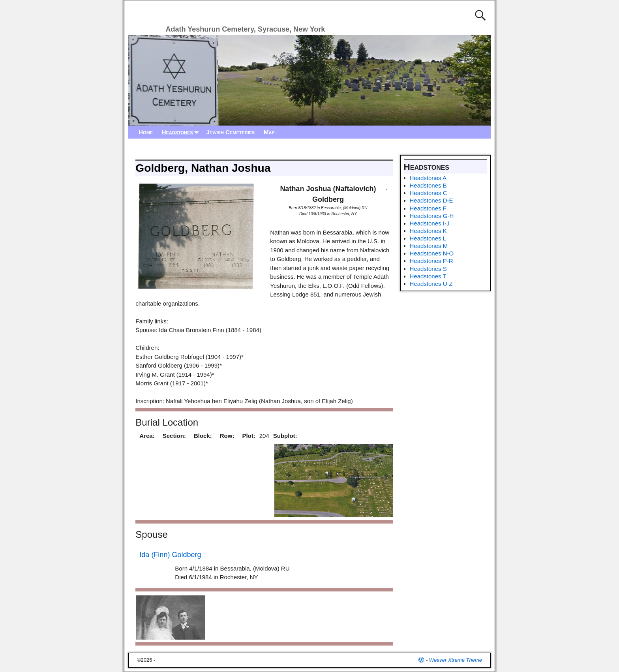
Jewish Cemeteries (230, 132)
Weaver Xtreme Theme (456, 660)
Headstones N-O (432, 253)
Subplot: (285, 436)
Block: (203, 436)
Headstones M (429, 246)
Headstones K (428, 231)
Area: (147, 436)
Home (146, 132)
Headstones (182, 132)
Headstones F (428, 208)
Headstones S (428, 269)
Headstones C (429, 193)
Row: (227, 436)
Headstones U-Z (431, 284)
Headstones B (428, 185)
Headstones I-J (430, 223)
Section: (174, 436)
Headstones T (428, 276)
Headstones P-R (431, 261)
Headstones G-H (432, 216)
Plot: (249, 436)
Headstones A (428, 178)
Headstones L (428, 238)
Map (269, 132)
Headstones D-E (431, 200)
